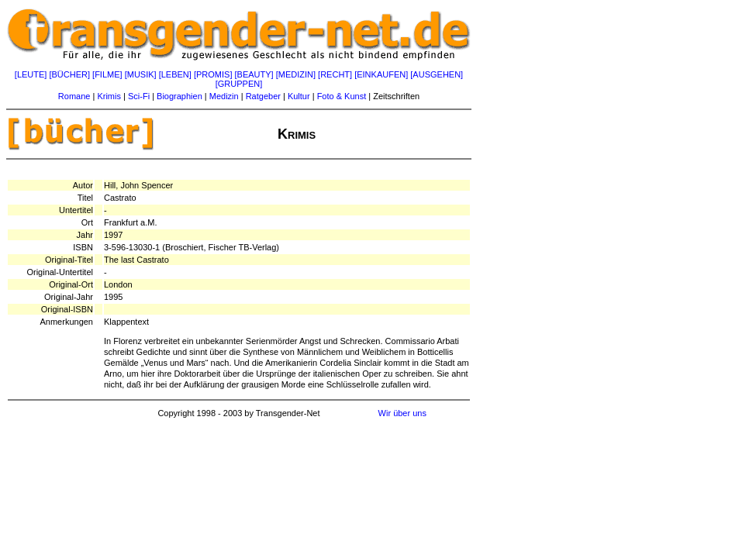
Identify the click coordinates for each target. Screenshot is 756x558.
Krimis (109, 96)
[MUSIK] (141, 74)
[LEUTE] (31, 74)
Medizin (224, 96)
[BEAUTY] (254, 74)
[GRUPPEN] (239, 84)
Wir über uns (402, 413)
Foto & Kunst (342, 96)
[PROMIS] (213, 74)
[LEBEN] (175, 74)
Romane (74, 96)
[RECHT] (335, 74)
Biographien (180, 96)
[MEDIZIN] (296, 74)
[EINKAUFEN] (381, 74)
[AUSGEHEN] (437, 74)
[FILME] (107, 74)
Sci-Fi (139, 96)
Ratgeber (263, 96)
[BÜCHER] (69, 74)
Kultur (299, 96)
